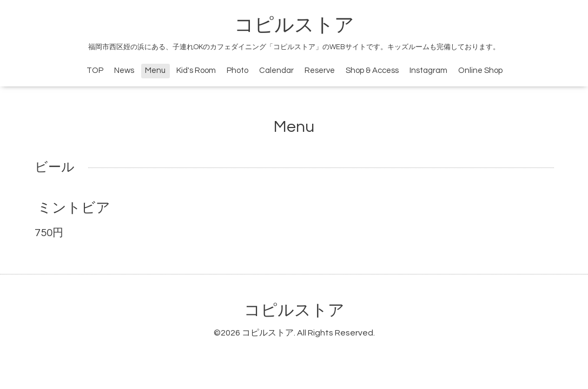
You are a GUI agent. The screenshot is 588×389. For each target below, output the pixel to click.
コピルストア (294, 25)
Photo (237, 71)
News (124, 71)
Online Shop (480, 71)
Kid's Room (196, 71)
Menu (155, 71)
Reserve (320, 71)
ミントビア (74, 208)
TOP (95, 71)
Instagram (428, 71)
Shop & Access (372, 71)
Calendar (276, 71)
